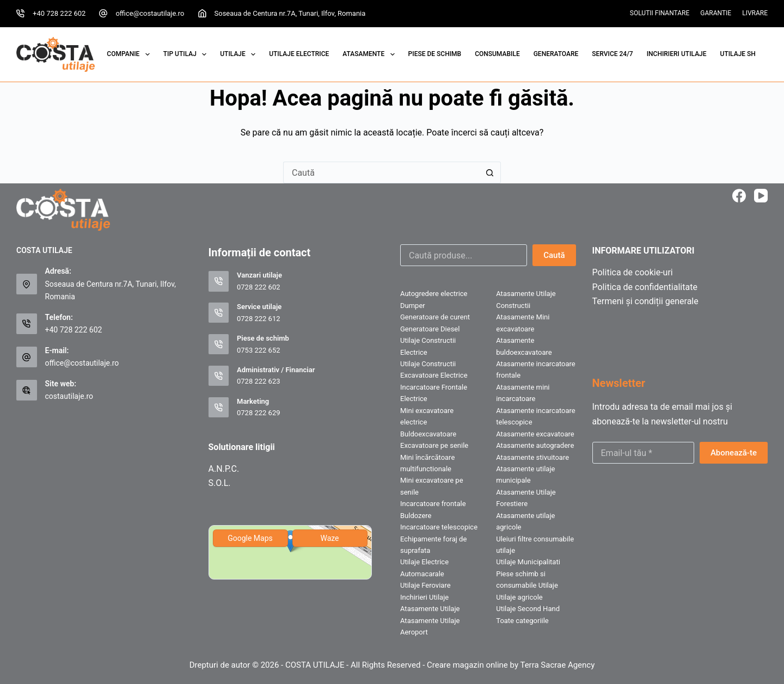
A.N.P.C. (224, 469)
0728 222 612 (259, 319)
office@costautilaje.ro (150, 13)
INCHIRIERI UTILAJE (677, 54)
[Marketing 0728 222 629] (219, 408)
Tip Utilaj (187, 54)
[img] (290, 552)
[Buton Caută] (490, 172)
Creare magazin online (467, 665)
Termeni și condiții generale (645, 301)
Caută (554, 255)
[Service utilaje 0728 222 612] (219, 313)
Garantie (716, 13)
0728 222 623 (259, 381)
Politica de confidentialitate (645, 287)
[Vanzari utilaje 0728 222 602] (219, 281)
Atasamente (370, 54)
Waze (329, 538)
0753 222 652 (259, 350)
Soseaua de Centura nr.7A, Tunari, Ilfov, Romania (290, 13)
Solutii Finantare (660, 13)
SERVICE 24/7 (612, 54)
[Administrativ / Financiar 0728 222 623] (219, 376)
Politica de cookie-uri (633, 272)
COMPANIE (130, 54)
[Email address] (643, 453)
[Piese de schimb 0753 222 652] (219, 344)
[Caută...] (381, 172)
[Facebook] (739, 196)
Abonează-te (734, 453)
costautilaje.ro (69, 396)
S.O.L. (220, 483)
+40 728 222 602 (59, 13)
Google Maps (250, 538)
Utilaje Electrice (299, 54)
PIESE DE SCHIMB (435, 54)
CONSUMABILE (497, 54)
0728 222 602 (259, 287)
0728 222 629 (259, 413)
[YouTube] (761, 196)
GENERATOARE (556, 54)
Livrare (755, 13)
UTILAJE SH (738, 54)
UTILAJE (240, 54)
